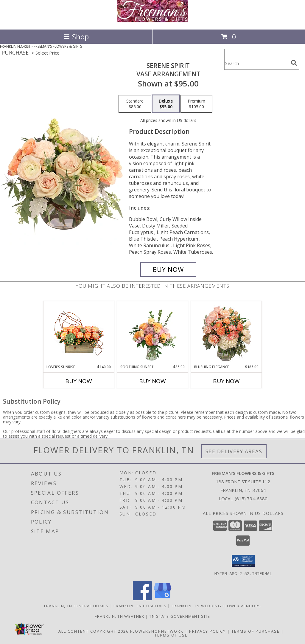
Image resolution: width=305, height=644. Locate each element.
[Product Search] (256, 63)
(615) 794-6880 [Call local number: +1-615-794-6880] (251, 499)
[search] (294, 63)
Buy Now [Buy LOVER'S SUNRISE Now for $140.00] (79, 381)
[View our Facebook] (142, 598)
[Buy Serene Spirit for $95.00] (168, 270)
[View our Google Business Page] (163, 598)
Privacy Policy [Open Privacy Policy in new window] (207, 631)
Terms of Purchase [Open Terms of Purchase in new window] (256, 631)
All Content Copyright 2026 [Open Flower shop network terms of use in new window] (94, 631)
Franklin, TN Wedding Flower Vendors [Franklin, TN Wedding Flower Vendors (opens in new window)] (216, 606)
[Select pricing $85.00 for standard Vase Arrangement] (135, 104)
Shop (76, 37)
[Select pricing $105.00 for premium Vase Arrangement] (196, 104)
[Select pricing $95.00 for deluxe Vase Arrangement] (166, 104)
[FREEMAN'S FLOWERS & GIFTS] (152, 21)
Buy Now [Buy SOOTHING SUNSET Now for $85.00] (152, 381)
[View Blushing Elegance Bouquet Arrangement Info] (227, 333)
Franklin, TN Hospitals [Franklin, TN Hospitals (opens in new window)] (140, 606)
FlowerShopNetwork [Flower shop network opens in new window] (157, 631)
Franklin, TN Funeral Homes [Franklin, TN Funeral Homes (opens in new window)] (76, 606)
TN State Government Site (180, 616)
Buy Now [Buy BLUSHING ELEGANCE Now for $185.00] (226, 381)
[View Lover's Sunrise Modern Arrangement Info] (79, 333)
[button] (243, 561)
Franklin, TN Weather (119, 616)
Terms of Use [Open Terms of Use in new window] (171, 635)
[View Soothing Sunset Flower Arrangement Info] (153, 333)
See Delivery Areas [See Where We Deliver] (234, 451)
